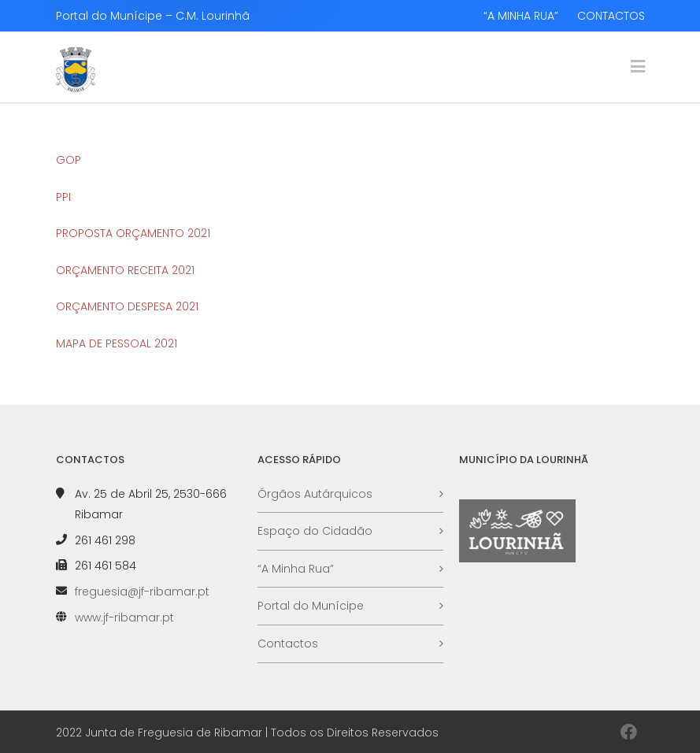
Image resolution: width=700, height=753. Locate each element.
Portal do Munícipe (311, 606)
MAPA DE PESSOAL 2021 (117, 343)
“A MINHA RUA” (521, 16)
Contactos (288, 644)
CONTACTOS (611, 16)
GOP (69, 160)
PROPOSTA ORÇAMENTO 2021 (133, 233)
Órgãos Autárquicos (315, 494)
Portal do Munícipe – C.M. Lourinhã (153, 16)
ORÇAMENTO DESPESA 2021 (127, 306)
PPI (63, 197)
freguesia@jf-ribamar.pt (142, 592)
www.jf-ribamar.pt (124, 618)
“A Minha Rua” (296, 569)
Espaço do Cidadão (315, 531)
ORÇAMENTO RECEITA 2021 (125, 270)
